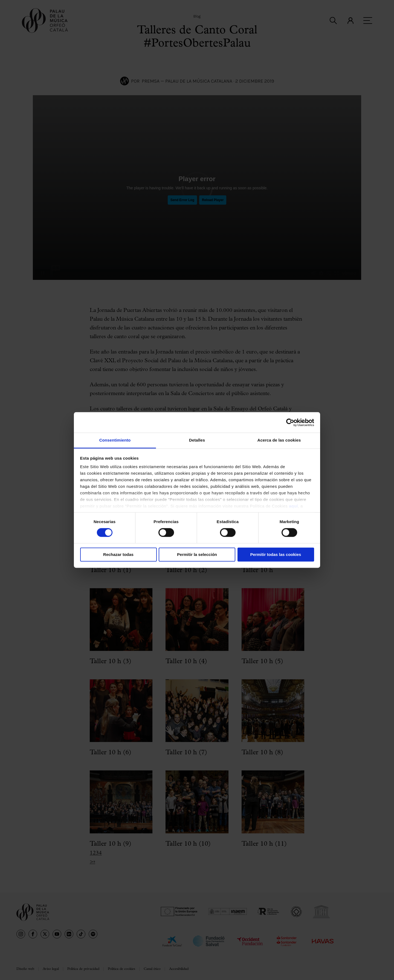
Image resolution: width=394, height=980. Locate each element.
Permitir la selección (197, 554)
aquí (293, 506)
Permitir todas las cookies (276, 554)
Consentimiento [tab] (115, 440)
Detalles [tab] (197, 440)
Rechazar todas (118, 554)
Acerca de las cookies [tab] (279, 440)
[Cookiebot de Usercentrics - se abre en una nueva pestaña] (290, 422)
